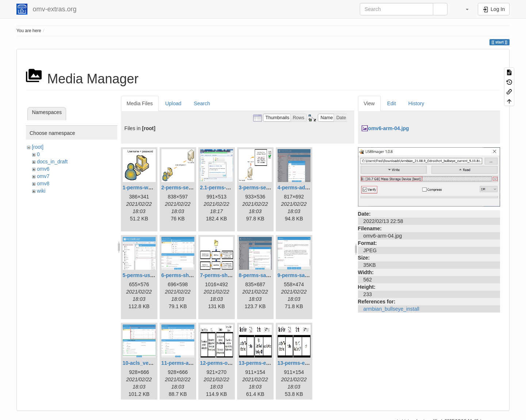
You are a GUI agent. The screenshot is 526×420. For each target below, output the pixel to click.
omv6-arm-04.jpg (389, 128)
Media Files (140, 103)
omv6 (43, 169)
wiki (41, 191)
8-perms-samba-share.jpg (270, 275)
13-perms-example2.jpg (306, 363)
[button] (464, 9)
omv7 (43, 176)
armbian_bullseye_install (391, 309)
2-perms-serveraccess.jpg (193, 188)
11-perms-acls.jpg (183, 363)
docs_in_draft (52, 162)
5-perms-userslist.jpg (149, 275)
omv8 (43, 183)
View (369, 103)
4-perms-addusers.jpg (304, 188)
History (416, 103)
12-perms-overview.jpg (228, 363)
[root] (38, 147)
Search (202, 103)
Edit (392, 103)
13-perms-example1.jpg (267, 363)
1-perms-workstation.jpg (153, 188)
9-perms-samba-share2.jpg (310, 275)
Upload (173, 103)
